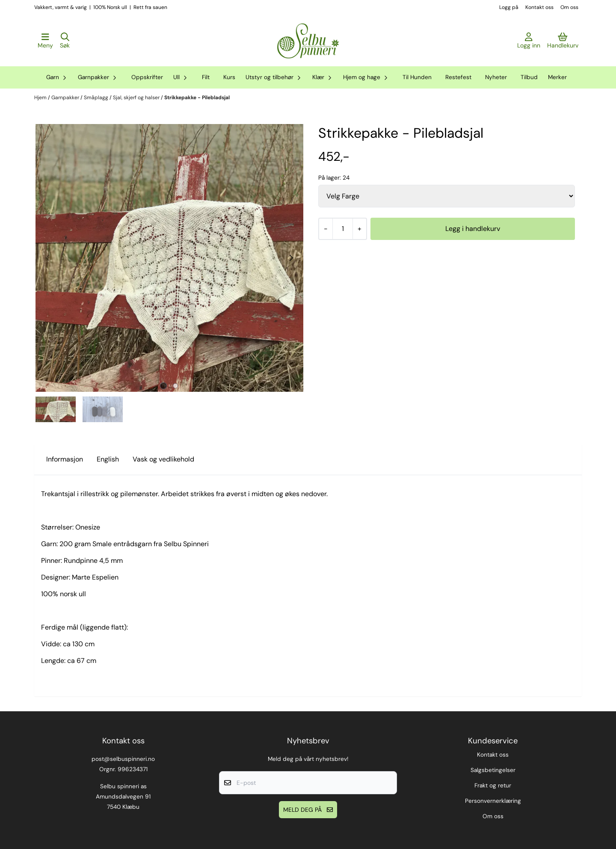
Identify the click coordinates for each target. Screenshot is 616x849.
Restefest (458, 77)
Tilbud (529, 77)
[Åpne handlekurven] (563, 41)
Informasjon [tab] (65, 459)
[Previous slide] (48, 258)
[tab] (164, 386)
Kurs (229, 77)
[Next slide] (291, 258)
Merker (557, 77)
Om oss (569, 7)
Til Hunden (417, 77)
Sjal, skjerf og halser (137, 98)
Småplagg (97, 98)
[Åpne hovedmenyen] (45, 41)
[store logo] (308, 41)
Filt (206, 77)
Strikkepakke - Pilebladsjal (197, 98)
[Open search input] (65, 41)
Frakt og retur (493, 785)
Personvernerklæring (493, 801)
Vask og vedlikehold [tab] (163, 459)
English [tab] (108, 459)
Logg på (509, 7)
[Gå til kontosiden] (529, 41)
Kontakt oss (539, 7)
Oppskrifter (147, 77)
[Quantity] (342, 229)
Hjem (41, 98)
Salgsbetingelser (493, 770)
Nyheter (496, 77)
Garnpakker (66, 98)
